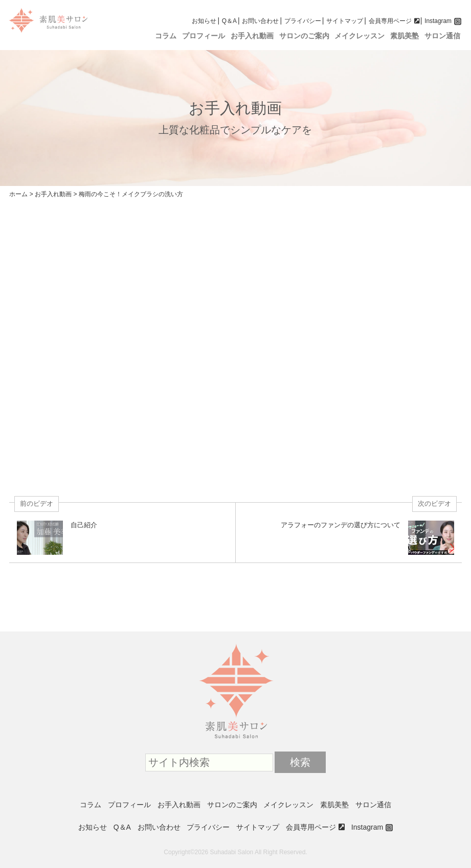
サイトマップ (345, 21)
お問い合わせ (260, 21)
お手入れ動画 (252, 36)
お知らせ (204, 21)
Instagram (438, 21)
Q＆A (229, 21)
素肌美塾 (405, 36)
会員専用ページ (390, 21)
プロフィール (204, 36)
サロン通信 (442, 36)
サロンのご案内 (304, 36)
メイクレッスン (360, 36)
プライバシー (303, 21)
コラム (166, 36)
